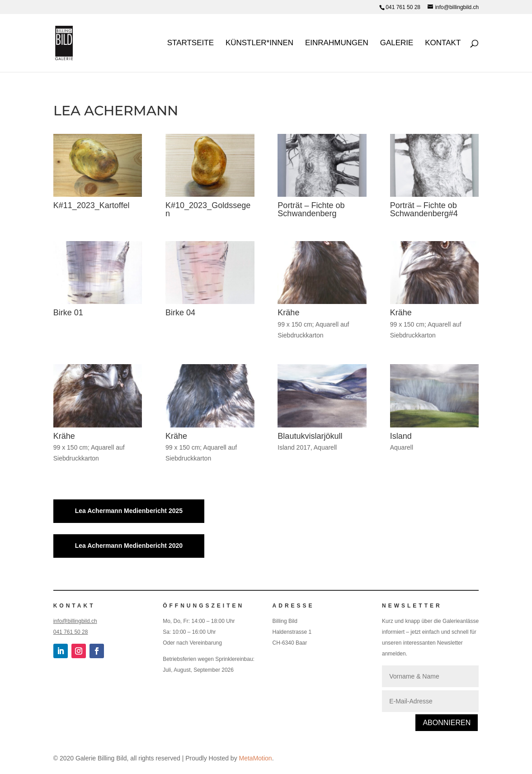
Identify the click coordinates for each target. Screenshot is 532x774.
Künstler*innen (259, 43)
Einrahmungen (337, 43)
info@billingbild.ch (75, 621)
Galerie (397, 43)
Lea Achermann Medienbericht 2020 (129, 546)
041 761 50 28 (403, 7)
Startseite (191, 43)
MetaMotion (256, 758)
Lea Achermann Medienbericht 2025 (129, 511)
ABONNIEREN (447, 723)
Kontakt (443, 43)
